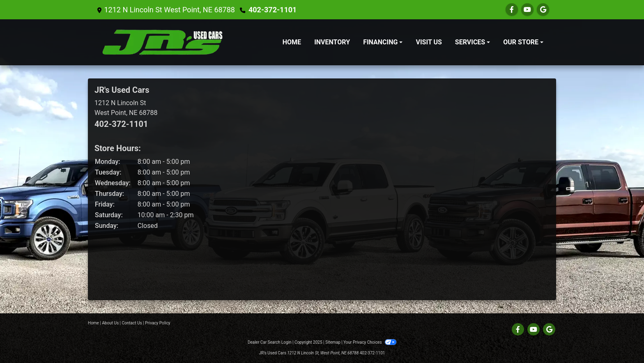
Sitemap (333, 342)
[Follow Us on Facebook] (512, 10)
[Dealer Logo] (162, 42)
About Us (110, 323)
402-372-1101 (273, 10)
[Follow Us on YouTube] (527, 10)
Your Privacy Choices (370, 342)
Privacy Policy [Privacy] (158, 323)
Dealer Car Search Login (270, 342)
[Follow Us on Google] (543, 10)
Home (93, 323)
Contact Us (132, 323)
